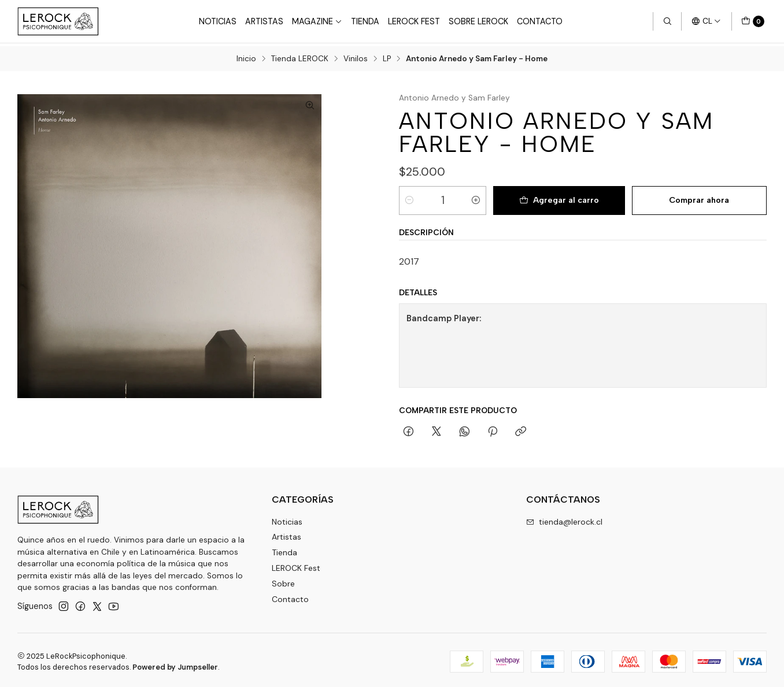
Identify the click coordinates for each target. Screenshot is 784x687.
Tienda (365, 21)
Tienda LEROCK (300, 56)
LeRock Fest (414, 21)
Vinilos (356, 56)
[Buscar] (667, 21)
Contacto (540, 21)
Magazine (317, 21)
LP (387, 56)
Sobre (283, 581)
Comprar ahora (699, 197)
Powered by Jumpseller (175, 664)
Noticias (218, 21)
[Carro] (753, 21)
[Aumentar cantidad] (476, 197)
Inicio (246, 56)
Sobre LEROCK (478, 21)
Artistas (264, 21)
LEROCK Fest (296, 565)
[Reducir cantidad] (409, 197)
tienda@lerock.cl (564, 518)
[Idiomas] (706, 21)
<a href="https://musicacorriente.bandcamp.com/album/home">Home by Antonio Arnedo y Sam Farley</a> (647, 343)
